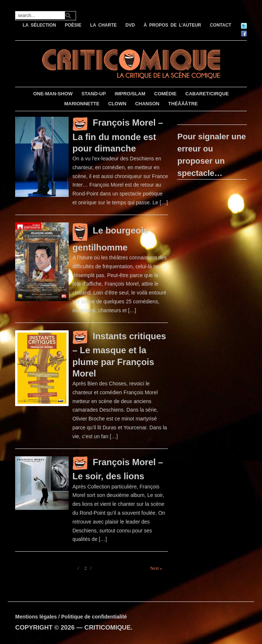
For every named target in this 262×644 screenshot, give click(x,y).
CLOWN (117, 104)
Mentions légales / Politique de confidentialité (71, 617)
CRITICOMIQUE (108, 628)
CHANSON (147, 104)
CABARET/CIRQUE (207, 94)
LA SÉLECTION (39, 25)
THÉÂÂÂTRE (183, 104)
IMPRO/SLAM (130, 94)
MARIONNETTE (82, 104)
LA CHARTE (103, 25)
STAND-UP (94, 94)
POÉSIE (73, 25)
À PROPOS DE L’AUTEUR (172, 25)
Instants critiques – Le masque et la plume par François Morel (119, 355)
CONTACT (221, 25)
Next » (156, 568)
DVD (130, 25)
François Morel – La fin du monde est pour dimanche (118, 135)
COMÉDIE (166, 94)
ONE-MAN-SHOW (53, 94)
